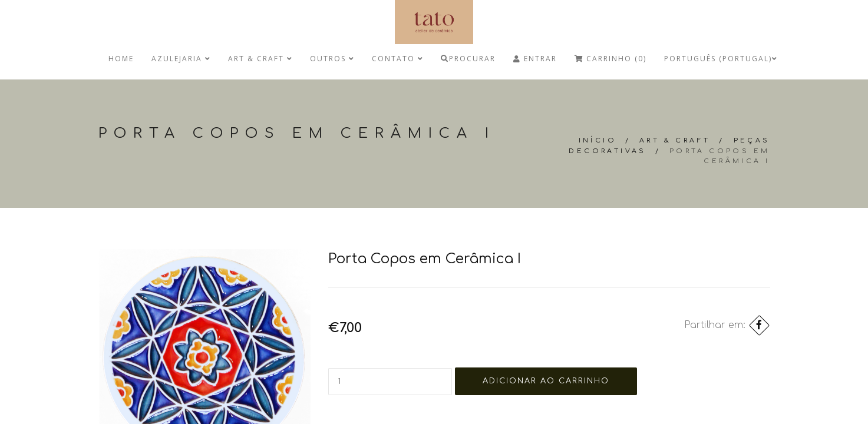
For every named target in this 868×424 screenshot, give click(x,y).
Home (121, 59)
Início (598, 140)
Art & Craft (260, 59)
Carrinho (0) (610, 59)
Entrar (535, 59)
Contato (397, 59)
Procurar (468, 59)
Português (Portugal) (721, 59)
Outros (332, 59)
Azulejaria (181, 59)
